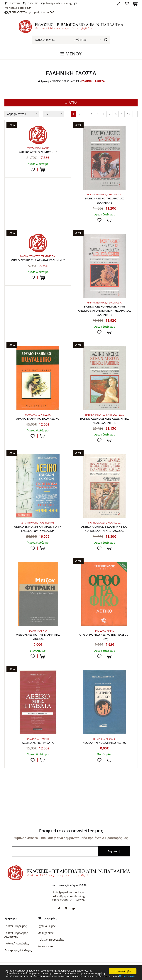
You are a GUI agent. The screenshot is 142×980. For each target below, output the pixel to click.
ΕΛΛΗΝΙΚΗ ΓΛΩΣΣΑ (94, 81)
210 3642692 (36, 3)
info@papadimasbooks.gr (69, 892)
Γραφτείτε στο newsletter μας (71, 831)
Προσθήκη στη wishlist (33, 170)
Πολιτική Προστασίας (51, 940)
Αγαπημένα (127, 4)
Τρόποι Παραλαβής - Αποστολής (17, 935)
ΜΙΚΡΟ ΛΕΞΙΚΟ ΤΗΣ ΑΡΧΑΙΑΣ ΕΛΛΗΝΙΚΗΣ (38, 263)
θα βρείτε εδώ (44, 976)
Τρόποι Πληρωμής (16, 926)
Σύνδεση (119, 4)
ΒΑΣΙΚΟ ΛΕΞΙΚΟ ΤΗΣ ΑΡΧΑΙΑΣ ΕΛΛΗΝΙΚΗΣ (104, 201)
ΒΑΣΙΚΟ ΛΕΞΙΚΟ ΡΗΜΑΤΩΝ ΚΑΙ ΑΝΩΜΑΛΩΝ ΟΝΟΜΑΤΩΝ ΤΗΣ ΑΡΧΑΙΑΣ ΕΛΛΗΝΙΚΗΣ (104, 311)
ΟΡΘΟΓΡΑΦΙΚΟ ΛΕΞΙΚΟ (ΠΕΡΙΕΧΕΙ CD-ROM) (104, 639)
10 (129, 114)
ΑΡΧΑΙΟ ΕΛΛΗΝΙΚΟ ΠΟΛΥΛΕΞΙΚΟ (38, 420)
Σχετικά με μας (47, 926)
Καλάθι (135, 4)
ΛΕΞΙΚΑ (75, 81)
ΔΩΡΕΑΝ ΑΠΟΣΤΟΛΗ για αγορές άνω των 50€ (32, 12)
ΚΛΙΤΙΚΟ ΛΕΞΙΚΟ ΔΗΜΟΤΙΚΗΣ (38, 152)
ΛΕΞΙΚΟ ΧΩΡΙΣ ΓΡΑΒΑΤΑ (38, 745)
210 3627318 (16, 3)
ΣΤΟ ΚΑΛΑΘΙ (43, 170)
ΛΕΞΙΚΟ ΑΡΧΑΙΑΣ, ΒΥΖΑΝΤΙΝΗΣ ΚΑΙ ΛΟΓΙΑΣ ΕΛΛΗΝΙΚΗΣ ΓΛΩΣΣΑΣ (104, 531)
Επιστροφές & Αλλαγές (18, 950)
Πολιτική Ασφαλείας (17, 943)
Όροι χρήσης (46, 933)
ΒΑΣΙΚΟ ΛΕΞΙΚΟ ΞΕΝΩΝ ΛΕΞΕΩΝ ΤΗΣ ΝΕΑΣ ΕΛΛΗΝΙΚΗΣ (104, 422)
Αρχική (43, 81)
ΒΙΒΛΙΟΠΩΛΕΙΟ (60, 81)
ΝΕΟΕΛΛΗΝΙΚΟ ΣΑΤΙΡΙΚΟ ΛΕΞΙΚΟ (104, 745)
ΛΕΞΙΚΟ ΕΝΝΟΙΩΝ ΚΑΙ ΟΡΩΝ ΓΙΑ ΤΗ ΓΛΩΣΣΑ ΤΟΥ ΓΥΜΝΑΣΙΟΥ (38, 531)
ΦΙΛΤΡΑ (71, 103)
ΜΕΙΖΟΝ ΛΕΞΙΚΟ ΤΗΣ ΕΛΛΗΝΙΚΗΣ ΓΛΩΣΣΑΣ (38, 639)
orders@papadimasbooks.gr (64, 3)
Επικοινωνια (45, 946)
